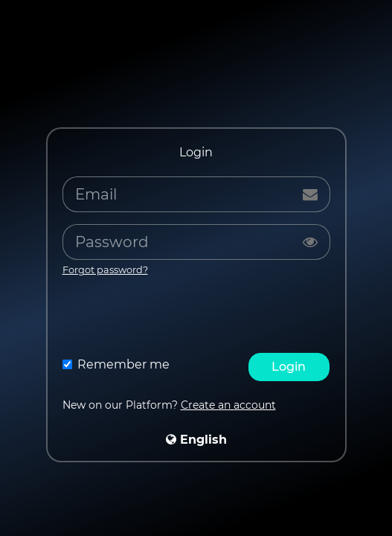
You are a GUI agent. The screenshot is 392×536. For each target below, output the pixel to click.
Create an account (228, 405)
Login (289, 367)
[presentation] (196, 318)
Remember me (123, 364)
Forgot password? (105, 270)
